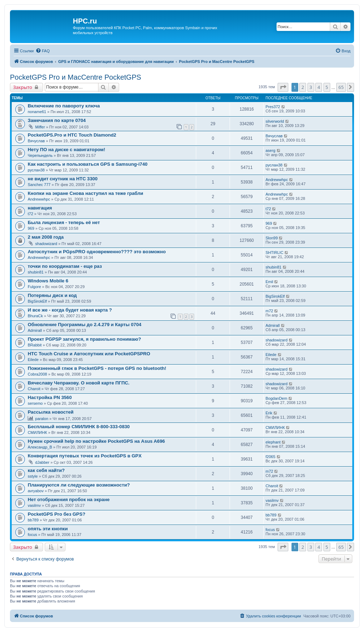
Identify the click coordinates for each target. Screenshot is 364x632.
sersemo (35, 403)
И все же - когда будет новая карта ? (70, 310)
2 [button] (303, 87)
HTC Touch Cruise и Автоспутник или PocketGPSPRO (89, 354)
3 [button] (311, 87)
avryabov (36, 491)
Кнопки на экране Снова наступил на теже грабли (85, 193)
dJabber (42, 462)
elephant (273, 442)
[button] (283, 87)
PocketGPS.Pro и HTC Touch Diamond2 (72, 135)
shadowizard (46, 244)
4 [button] (319, 87)
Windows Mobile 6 (48, 281)
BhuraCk (35, 316)
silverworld (275, 121)
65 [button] (341, 87)
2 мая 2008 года (46, 237)
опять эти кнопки (48, 529)
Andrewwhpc (277, 180)
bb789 (33, 520)
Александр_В (40, 447)
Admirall (35, 330)
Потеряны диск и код (52, 295)
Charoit (34, 389)
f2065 (271, 457)
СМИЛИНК (37, 432)
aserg (271, 150)
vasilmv (34, 505)
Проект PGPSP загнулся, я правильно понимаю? (84, 339)
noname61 (37, 112)
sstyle (33, 476)
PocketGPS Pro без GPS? (57, 514)
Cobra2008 (37, 374)
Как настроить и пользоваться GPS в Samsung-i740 (88, 164)
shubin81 (36, 272)
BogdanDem (276, 398)
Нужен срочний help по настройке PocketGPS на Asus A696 (96, 441)
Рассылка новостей (51, 412)
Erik (269, 413)
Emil (269, 282)
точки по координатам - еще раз (65, 266)
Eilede (33, 360)
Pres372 (273, 107)
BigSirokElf (37, 301)
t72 (30, 214)
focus (32, 535)
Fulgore (34, 287)
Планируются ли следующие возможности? (79, 485)
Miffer (40, 127)
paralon (42, 419)
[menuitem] (43, 51)
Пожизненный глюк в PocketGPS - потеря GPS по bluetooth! (97, 368)
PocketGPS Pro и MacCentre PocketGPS (76, 77)
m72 (269, 311)
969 (31, 228)
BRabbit (35, 345)
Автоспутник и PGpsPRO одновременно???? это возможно (97, 252)
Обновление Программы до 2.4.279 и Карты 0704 (85, 325)
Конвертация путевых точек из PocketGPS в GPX (85, 456)
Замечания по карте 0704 (57, 120)
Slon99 (272, 238)
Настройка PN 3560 (50, 397)
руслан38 (36, 170)
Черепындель (40, 155)
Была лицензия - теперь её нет (64, 222)
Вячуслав (36, 141)
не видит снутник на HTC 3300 (63, 179)
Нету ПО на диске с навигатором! (66, 150)
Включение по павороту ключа (64, 106)
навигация (40, 208)
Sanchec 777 (39, 185)
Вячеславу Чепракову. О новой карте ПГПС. (79, 383)
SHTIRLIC (274, 253)
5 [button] (327, 87)
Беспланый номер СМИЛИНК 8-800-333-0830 (79, 427)
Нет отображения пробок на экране (69, 500)
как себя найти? (46, 470)
